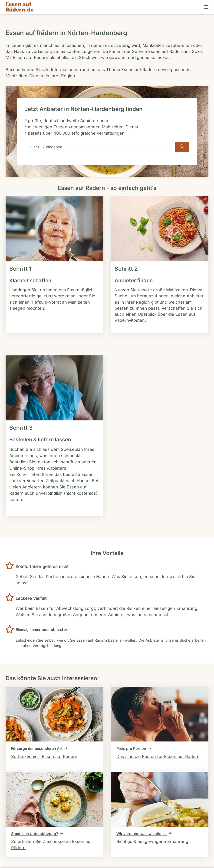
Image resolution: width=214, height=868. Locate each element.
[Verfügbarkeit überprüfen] (182, 147)
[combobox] (100, 147)
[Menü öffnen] (206, 7)
